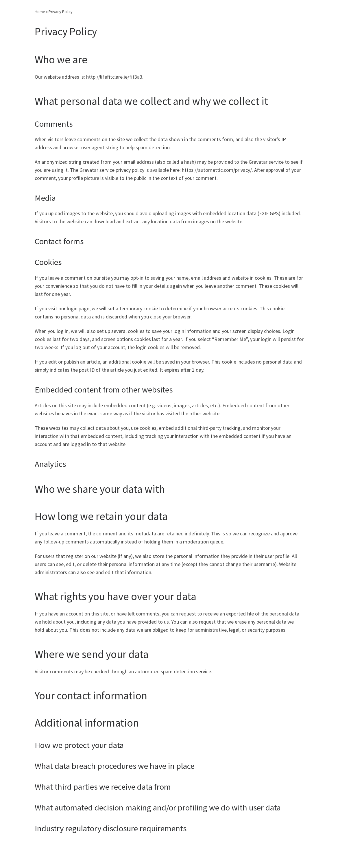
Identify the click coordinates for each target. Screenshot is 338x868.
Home (40, 12)
